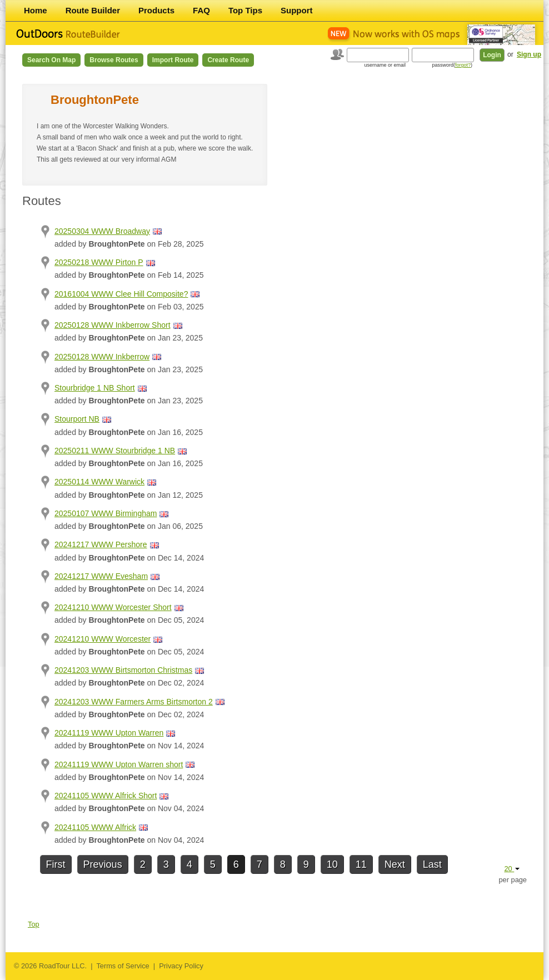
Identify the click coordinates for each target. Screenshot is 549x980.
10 (332, 864)
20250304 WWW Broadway (102, 231)
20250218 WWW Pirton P (99, 262)
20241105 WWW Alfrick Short (106, 796)
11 (361, 864)
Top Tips (245, 10)
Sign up (529, 54)
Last (432, 864)
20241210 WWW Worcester (103, 639)
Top (34, 924)
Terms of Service (123, 966)
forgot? (463, 65)
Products (156, 10)
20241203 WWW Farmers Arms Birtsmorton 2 (134, 702)
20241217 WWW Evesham (101, 576)
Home (36, 10)
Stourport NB (77, 419)
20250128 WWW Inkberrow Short (113, 325)
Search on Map (51, 60)
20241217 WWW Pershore (101, 544)
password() (452, 65)
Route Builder (93, 10)
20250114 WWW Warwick (99, 482)
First (56, 864)
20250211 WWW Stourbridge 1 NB (115, 451)
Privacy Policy (181, 966)
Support (297, 10)
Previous (103, 864)
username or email (385, 65)
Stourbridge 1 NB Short (95, 388)
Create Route (228, 60)
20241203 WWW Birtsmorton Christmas (123, 670)
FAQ (201, 10)
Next (395, 864)
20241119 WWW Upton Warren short (119, 764)
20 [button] (512, 869)
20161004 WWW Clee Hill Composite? (121, 294)
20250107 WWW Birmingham (106, 513)
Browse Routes (114, 60)
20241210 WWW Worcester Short (113, 607)
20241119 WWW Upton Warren (109, 733)
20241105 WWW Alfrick (95, 827)
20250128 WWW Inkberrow (102, 357)
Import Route (173, 60)
